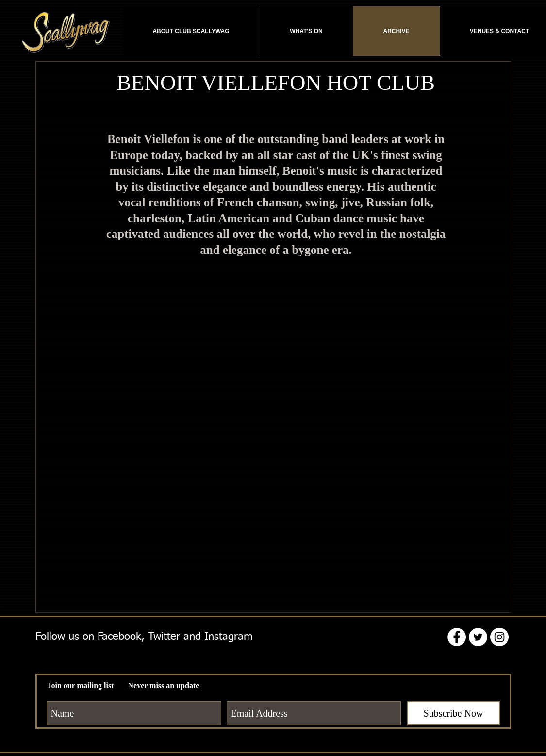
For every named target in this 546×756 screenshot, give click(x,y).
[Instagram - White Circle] (499, 637)
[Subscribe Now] (454, 713)
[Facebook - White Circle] (457, 637)
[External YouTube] (276, 376)
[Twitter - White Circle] (478, 637)
